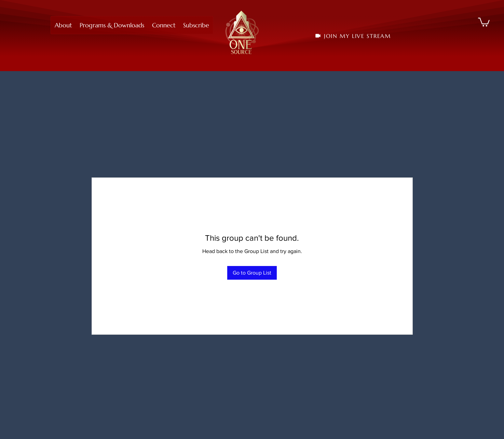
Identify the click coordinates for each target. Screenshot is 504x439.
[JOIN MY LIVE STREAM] (353, 36)
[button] (63, 25)
